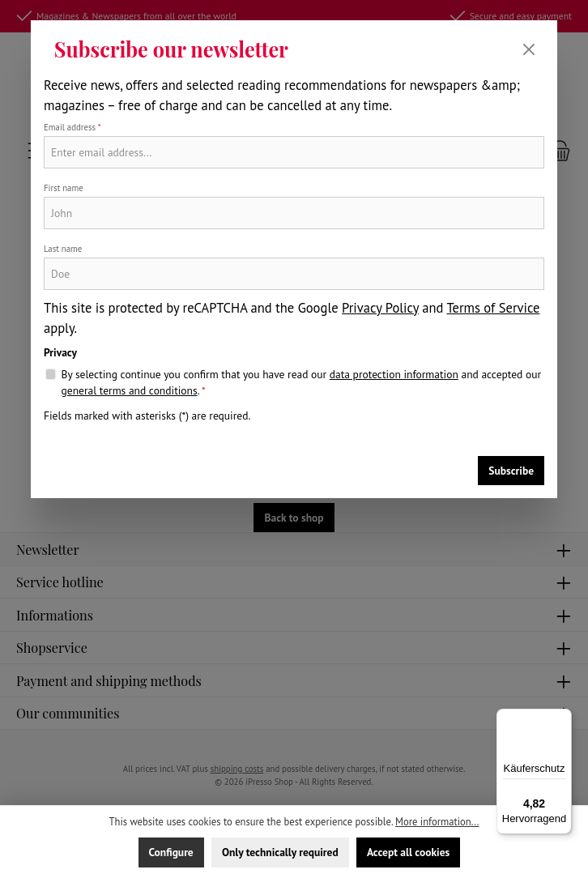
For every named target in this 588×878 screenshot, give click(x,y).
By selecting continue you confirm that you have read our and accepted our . (301, 383)
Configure (171, 852)
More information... (437, 821)
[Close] (529, 49)
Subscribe (511, 471)
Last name (63, 249)
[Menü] (562, 718)
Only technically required (280, 852)
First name (64, 188)
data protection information (394, 374)
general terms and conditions (130, 390)
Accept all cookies (408, 852)
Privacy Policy (380, 308)
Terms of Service (493, 308)
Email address (72, 127)
